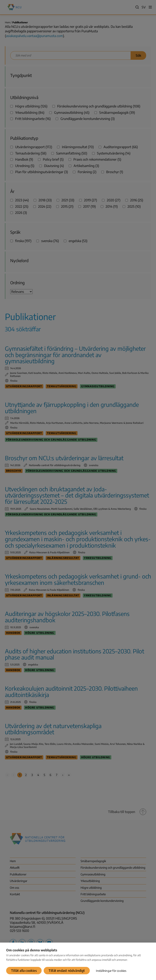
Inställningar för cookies (111, 971)
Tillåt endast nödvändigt (67, 971)
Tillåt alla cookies (24, 971)
